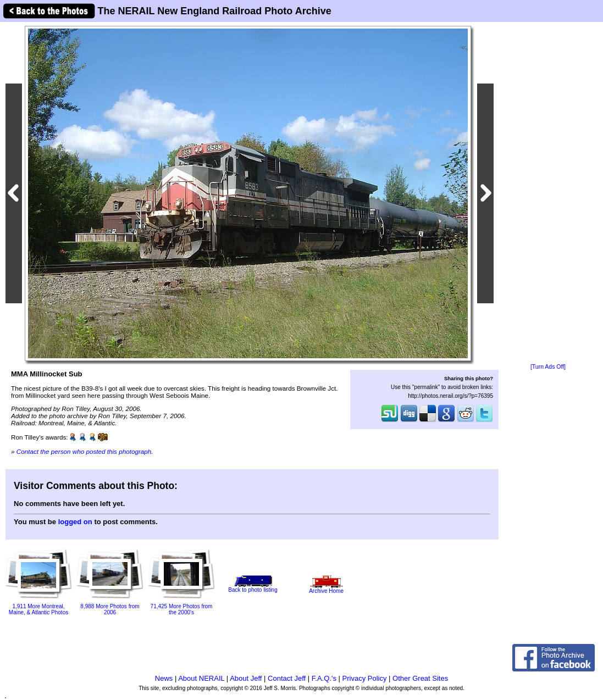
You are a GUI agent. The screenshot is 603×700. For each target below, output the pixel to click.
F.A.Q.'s (324, 678)
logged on (75, 522)
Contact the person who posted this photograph (84, 451)
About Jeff (246, 678)
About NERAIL (201, 678)
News (164, 678)
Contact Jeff (287, 678)
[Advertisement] (548, 193)
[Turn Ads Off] (548, 367)
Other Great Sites (420, 678)
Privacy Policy (365, 678)
